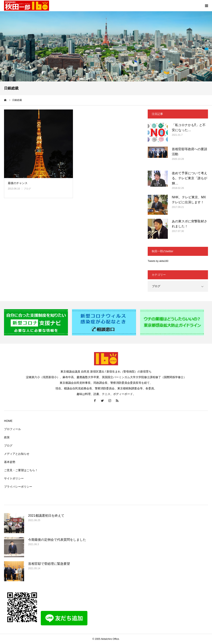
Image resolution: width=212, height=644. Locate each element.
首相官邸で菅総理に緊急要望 (49, 564)
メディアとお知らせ (17, 454)
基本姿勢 (10, 462)
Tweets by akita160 (158, 261)
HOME (8, 421)
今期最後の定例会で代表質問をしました (57, 540)
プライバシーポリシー (18, 487)
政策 (7, 437)
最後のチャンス (18, 183)
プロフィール (12, 429)
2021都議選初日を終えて (46, 516)
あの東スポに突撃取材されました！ (189, 224)
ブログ (27, 189)
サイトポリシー (14, 478)
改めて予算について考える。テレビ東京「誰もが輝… (189, 178)
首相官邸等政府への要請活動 (189, 152)
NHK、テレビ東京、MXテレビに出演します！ (189, 200)
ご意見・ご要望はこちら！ (21, 470)
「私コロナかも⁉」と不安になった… (189, 128)
